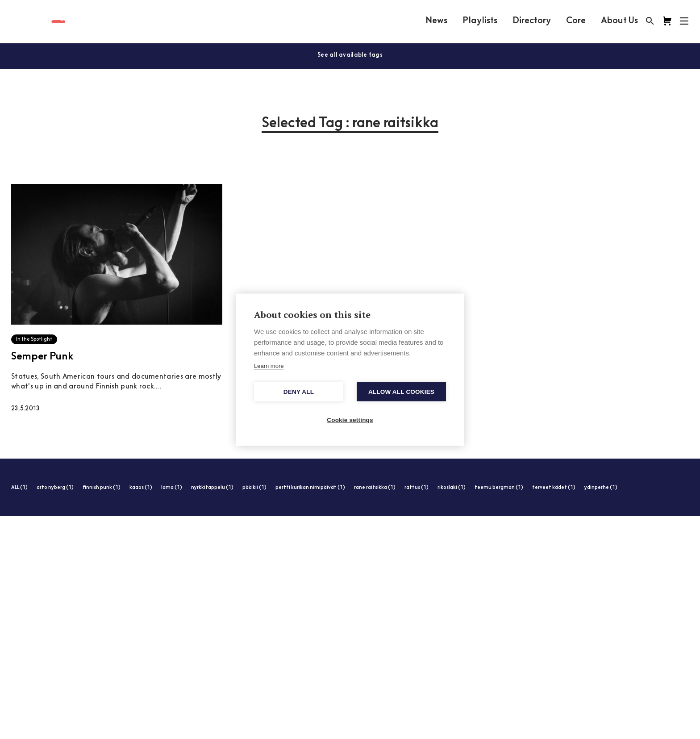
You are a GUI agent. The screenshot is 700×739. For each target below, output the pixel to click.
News (436, 21)
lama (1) (172, 488)
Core (576, 21)
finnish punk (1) (102, 488)
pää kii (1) (254, 488)
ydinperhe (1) (601, 488)
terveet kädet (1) (554, 488)
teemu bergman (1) (499, 488)
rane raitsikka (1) (375, 488)
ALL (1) (19, 488)
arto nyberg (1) (55, 488)
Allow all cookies (401, 391)
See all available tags (350, 55)
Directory (532, 21)
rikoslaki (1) (452, 488)
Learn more (269, 365)
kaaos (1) (141, 488)
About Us (619, 21)
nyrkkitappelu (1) (212, 488)
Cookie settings (350, 420)
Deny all (299, 391)
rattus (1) (417, 488)
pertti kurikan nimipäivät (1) (310, 488)
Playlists (480, 21)
